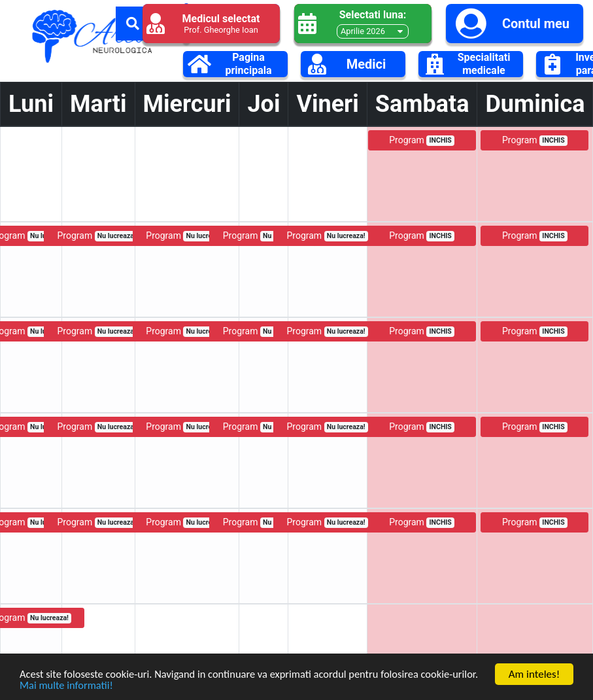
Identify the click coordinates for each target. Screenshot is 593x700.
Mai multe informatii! (97, 685)
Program (422, 140)
